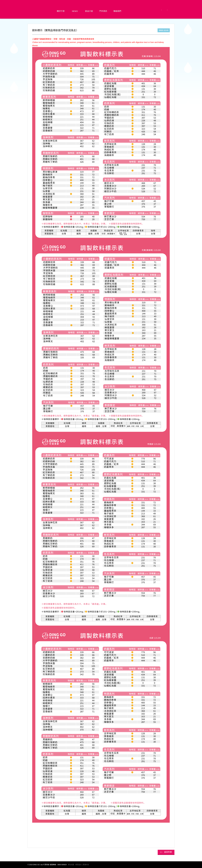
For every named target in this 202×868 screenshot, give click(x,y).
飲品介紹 (89, 11)
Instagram (171, 10)
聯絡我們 (117, 11)
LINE (165, 10)
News (75, 11)
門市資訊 (103, 11)
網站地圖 (71, 865)
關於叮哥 (61, 11)
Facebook (159, 10)
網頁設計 (78, 865)
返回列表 (168, 852)
